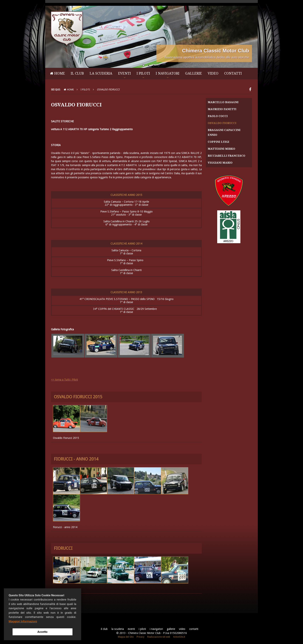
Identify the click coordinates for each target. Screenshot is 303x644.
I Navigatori (168, 73)
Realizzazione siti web (159, 637)
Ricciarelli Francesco (226, 156)
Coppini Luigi (218, 142)
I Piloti (143, 73)
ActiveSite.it (179, 637)
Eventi (124, 73)
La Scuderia (101, 73)
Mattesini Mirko (221, 149)
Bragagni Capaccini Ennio (224, 132)
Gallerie (194, 73)
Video (213, 73)
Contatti (233, 73)
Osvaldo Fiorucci (222, 123)
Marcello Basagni (223, 102)
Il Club (77, 73)
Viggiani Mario (220, 163)
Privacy (140, 637)
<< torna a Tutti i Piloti (64, 380)
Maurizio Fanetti (222, 109)
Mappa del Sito (126, 637)
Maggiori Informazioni (23, 621)
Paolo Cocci (218, 116)
